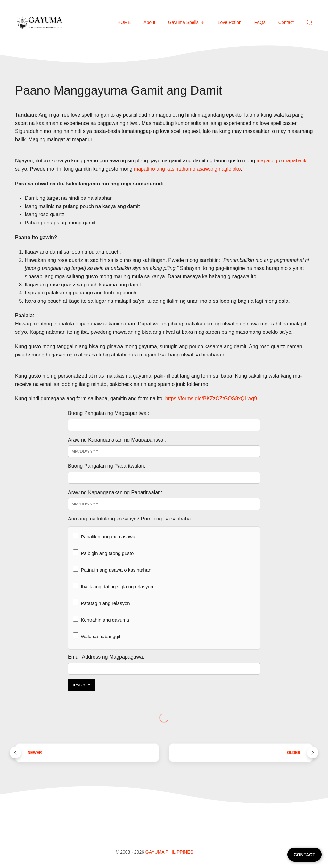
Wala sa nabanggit (97, 636)
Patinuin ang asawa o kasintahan (112, 569)
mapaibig (267, 161)
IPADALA (82, 685)
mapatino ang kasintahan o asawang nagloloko (187, 169)
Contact (286, 22)
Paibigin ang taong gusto (103, 553)
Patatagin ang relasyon (101, 602)
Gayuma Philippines (169, 852)
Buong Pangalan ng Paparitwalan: (107, 466)
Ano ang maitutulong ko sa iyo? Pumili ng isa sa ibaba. (130, 519)
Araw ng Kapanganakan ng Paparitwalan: (115, 493)
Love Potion (230, 22)
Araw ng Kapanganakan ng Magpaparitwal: (117, 440)
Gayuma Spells (187, 22)
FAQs (260, 22)
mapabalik (295, 161)
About (149, 22)
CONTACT (304, 855)
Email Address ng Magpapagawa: (106, 657)
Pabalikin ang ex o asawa (104, 536)
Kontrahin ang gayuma (101, 619)
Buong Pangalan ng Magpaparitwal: (109, 413)
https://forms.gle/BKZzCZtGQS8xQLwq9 (211, 399)
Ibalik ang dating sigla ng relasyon (113, 586)
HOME (124, 22)
